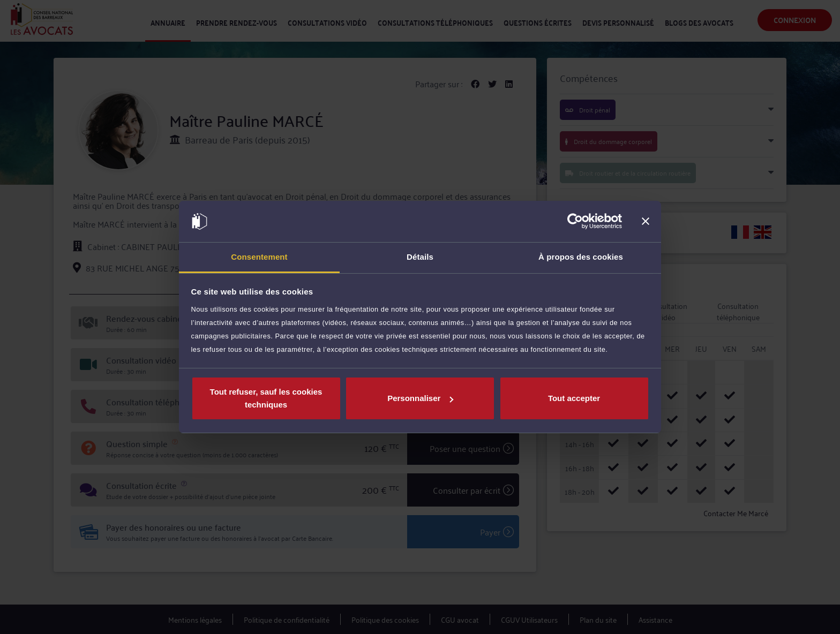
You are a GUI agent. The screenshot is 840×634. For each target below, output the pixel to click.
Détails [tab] (420, 257)
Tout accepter (574, 398)
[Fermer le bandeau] (646, 222)
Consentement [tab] (259, 257)
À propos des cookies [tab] (581, 257)
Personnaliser (420, 398)
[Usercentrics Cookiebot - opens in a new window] (575, 222)
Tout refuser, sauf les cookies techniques (266, 398)
